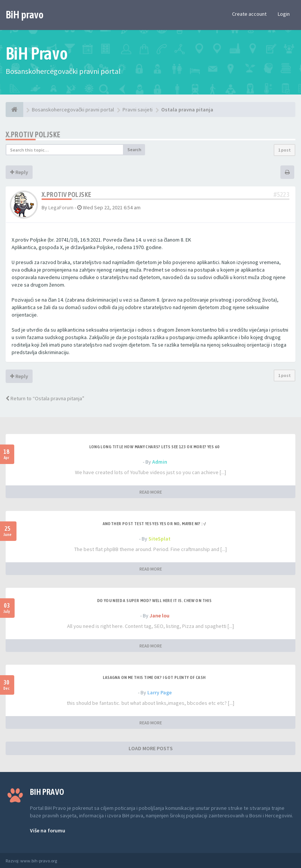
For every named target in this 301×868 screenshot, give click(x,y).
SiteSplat (159, 539)
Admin (160, 462)
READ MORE (151, 492)
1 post (285, 150)
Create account (249, 14)
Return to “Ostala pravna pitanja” (45, 398)
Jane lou (159, 616)
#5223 (282, 194)
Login (284, 14)
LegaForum (61, 207)
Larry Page (159, 692)
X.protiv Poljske (33, 134)
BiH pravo (25, 15)
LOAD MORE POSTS (151, 748)
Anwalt (64, 861)
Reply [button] (19, 172)
